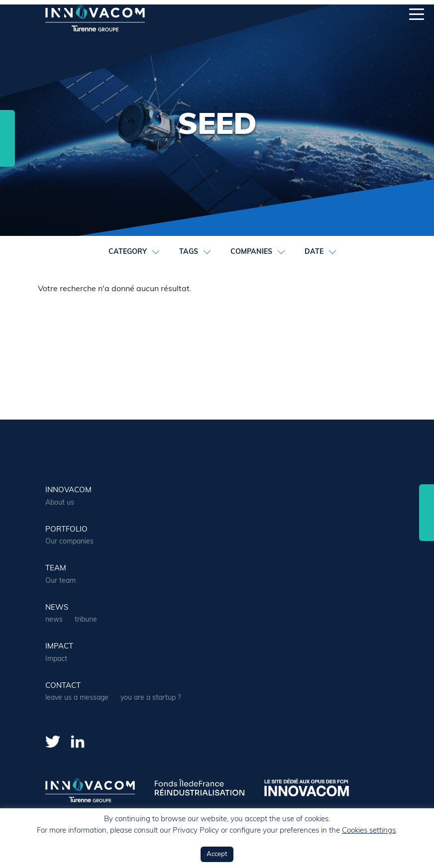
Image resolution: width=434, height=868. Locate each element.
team (56, 569)
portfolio (66, 530)
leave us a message (77, 698)
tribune (86, 620)
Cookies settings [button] (369, 831)
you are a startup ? (151, 698)
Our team (60, 581)
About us (60, 503)
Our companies (69, 542)
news (57, 608)
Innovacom (68, 490)
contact (63, 686)
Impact (59, 647)
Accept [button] (217, 854)
